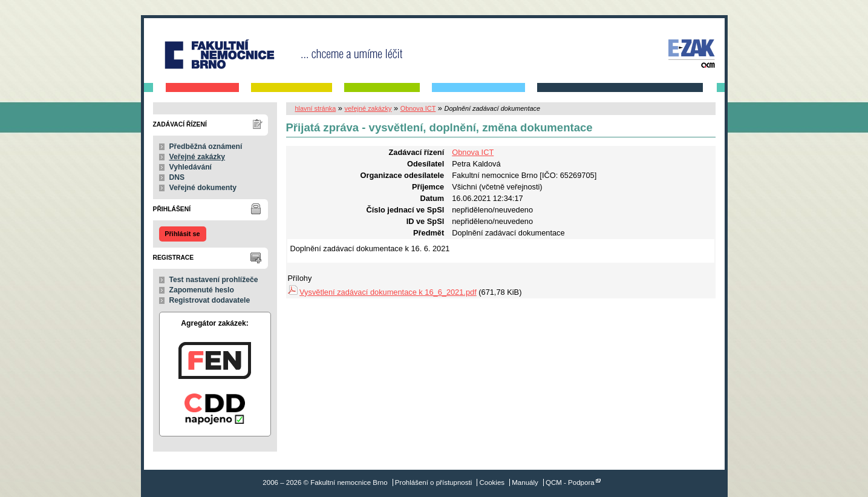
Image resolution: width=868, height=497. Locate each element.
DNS (177, 177)
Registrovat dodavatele (210, 300)
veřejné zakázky (368, 108)
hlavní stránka (316, 108)
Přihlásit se (182, 234)
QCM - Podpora (570, 482)
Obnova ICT (418, 108)
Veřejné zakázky (197, 157)
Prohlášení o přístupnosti (433, 482)
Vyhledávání (191, 167)
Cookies (492, 482)
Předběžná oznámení (206, 146)
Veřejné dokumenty (203, 188)
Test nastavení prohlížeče (214, 280)
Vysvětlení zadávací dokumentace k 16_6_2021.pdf (388, 292)
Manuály (525, 482)
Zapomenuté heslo (202, 290)
